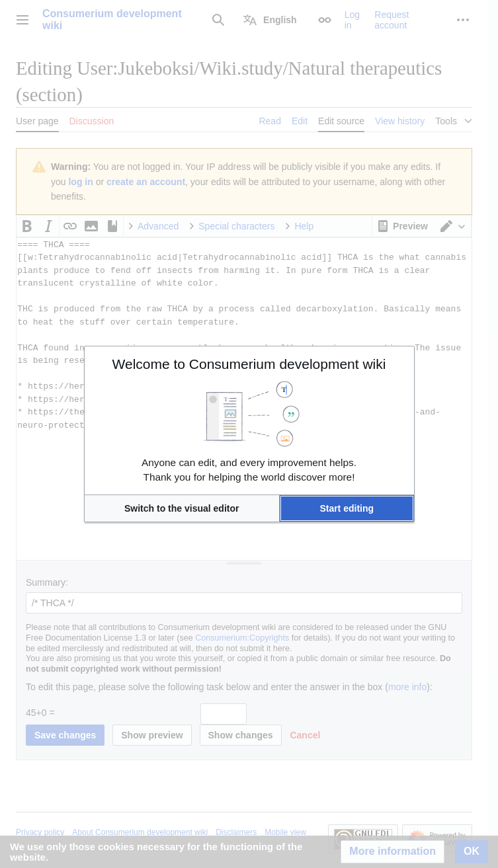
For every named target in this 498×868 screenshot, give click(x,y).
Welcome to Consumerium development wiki (249, 364)
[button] (182, 508)
